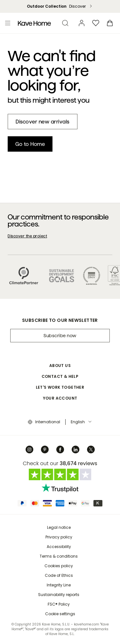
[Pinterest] (45, 449)
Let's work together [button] (60, 387)
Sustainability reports (59, 595)
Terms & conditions (59, 556)
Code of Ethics (59, 575)
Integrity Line (59, 585)
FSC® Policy (59, 604)
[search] (65, 23)
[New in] (43, 122)
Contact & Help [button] (60, 376)
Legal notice (59, 527)
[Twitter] (91, 449)
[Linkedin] (76, 449)
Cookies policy (59, 566)
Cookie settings (60, 614)
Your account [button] (60, 398)
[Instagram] (29, 449)
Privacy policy (59, 537)
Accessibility (59, 547)
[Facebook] (60, 449)
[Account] (82, 23)
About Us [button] (60, 366)
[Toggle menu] (8, 23)
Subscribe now (60, 336)
